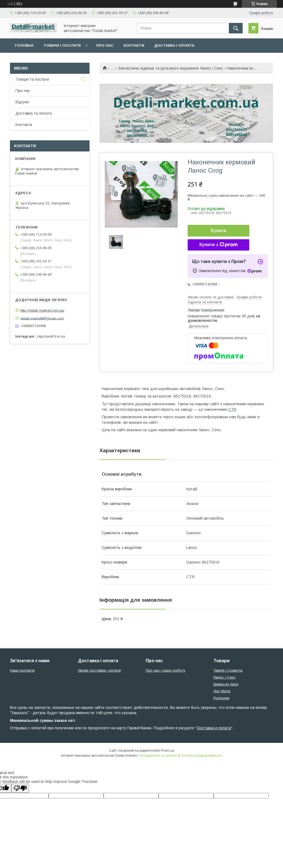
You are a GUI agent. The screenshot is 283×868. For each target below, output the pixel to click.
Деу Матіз (222, 691)
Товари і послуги (62, 45)
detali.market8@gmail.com (42, 318)
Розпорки (221, 698)
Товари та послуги (32, 79)
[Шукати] (236, 28)
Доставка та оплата (34, 113)
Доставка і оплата (174, 45)
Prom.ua (168, 751)
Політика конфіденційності (201, 756)
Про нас (105, 45)
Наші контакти (22, 670)
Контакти (134, 45)
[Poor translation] (20, 788)
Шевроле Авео (226, 684)
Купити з (218, 245)
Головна (24, 45)
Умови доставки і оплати (99, 670)
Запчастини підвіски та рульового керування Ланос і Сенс (171, 68)
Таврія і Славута (228, 670)
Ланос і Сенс (224, 677)
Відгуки (22, 102)
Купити (219, 231)
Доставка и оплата (214, 728)
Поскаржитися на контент (158, 756)
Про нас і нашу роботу (166, 670)
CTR (232, 409)
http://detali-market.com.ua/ (42, 310)
